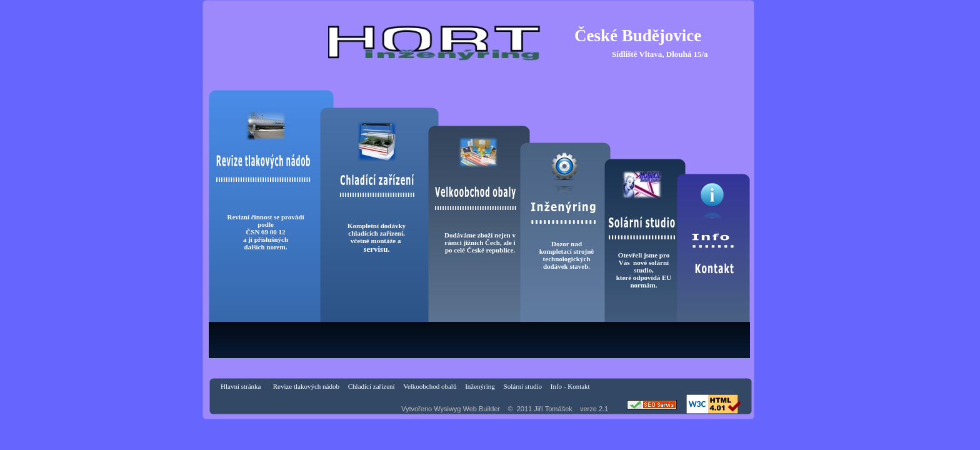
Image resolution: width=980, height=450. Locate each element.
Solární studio (523, 386)
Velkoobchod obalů (430, 386)
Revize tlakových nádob (306, 386)
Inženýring (480, 386)
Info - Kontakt (571, 386)
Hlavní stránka (241, 386)
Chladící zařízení (372, 386)
